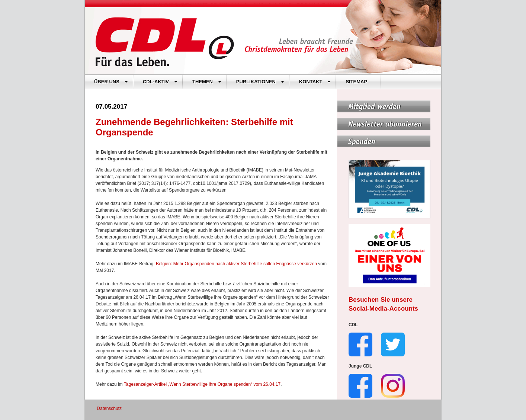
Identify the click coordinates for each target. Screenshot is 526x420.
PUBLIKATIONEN (260, 82)
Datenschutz (109, 408)
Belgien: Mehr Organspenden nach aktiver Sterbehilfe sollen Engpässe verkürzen (236, 264)
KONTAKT (315, 82)
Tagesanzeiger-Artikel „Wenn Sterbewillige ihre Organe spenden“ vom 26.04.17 (202, 384)
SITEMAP (356, 82)
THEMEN (207, 82)
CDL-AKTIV (160, 82)
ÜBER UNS (111, 82)
